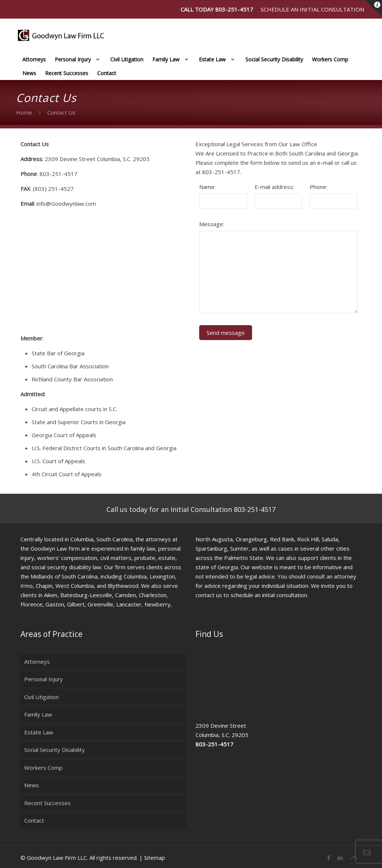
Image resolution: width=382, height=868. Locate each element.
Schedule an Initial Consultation (312, 9)
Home (24, 112)
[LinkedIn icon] (340, 858)
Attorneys (37, 662)
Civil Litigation (42, 697)
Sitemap (155, 858)
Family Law (38, 714)
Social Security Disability (55, 750)
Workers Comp (43, 768)
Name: (207, 187)
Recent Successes (47, 803)
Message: (212, 224)
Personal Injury (44, 679)
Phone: (319, 187)
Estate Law (39, 732)
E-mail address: (274, 187)
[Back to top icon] (354, 858)
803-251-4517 (234, 9)
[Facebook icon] (329, 858)
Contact (34, 820)
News (32, 785)
